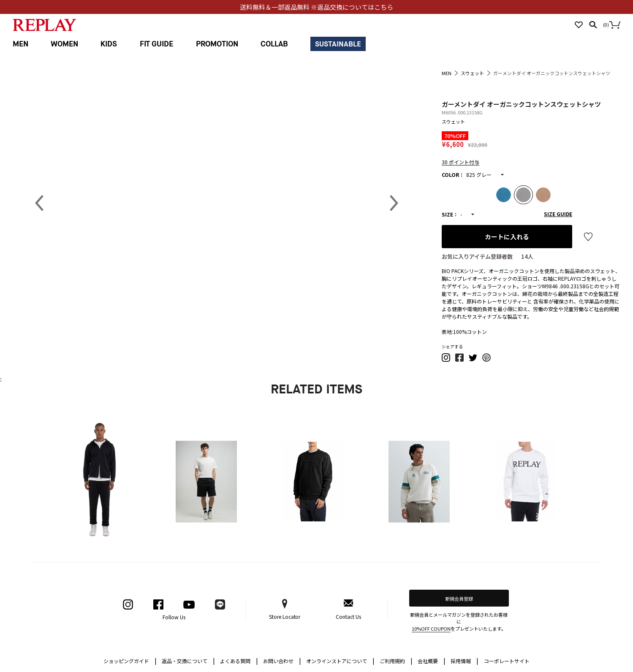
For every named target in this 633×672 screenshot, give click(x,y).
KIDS (109, 44)
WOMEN (64, 44)
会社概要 (432, 660)
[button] (446, 360)
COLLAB (274, 44)
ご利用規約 (396, 660)
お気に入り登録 (588, 237)
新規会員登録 (459, 599)
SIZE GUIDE (558, 214)
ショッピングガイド (130, 660)
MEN (20, 44)
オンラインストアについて (340, 660)
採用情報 (461, 661)
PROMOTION (217, 44)
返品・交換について (188, 660)
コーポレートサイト (507, 661)
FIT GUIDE (157, 44)
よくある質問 (239, 660)
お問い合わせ (282, 660)
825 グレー (479, 175)
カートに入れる (507, 237)
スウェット (453, 122)
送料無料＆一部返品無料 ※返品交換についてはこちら (316, 7)
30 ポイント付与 (460, 162)
